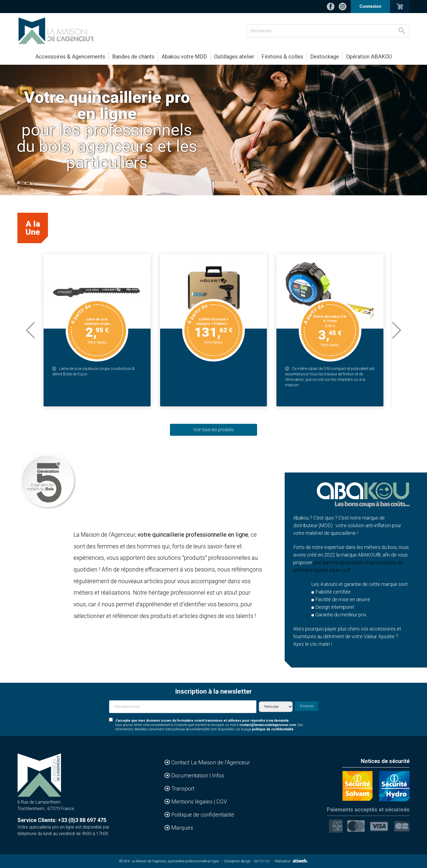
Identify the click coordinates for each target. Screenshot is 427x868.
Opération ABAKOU (369, 57)
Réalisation (291, 861)
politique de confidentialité (273, 729)
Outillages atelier (234, 57)
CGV (222, 802)
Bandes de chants (133, 57)
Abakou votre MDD (184, 57)
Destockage (325, 57)
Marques (182, 828)
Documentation (190, 776)
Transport (183, 789)
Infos (218, 776)
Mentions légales (193, 802)
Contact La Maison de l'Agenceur (211, 762)
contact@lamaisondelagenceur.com (268, 725)
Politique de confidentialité (203, 815)
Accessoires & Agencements (70, 57)
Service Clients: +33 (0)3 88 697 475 (62, 820)
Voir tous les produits (213, 430)
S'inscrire (306, 706)
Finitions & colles (282, 57)
